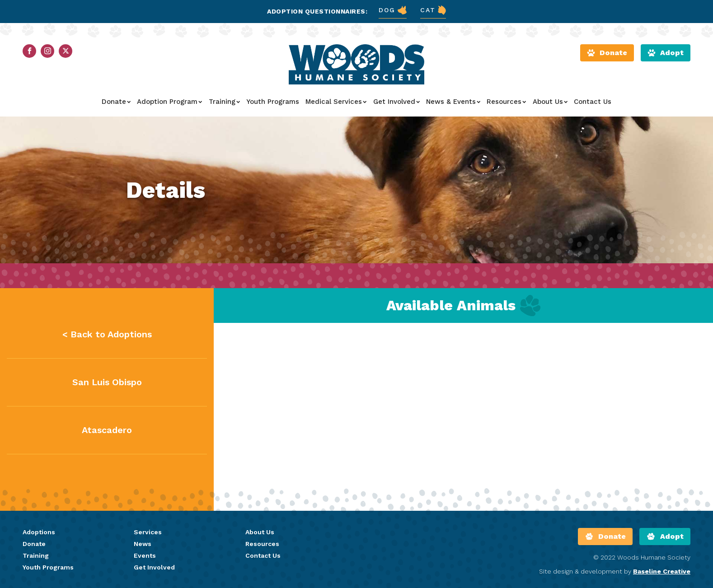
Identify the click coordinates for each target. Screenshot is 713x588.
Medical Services (336, 102)
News (143, 544)
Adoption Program (169, 102)
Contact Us (593, 102)
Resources (506, 102)
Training (224, 102)
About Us (550, 102)
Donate (116, 102)
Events (145, 555)
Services (148, 532)
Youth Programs (273, 102)
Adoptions (39, 532)
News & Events (453, 102)
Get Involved (396, 102)
